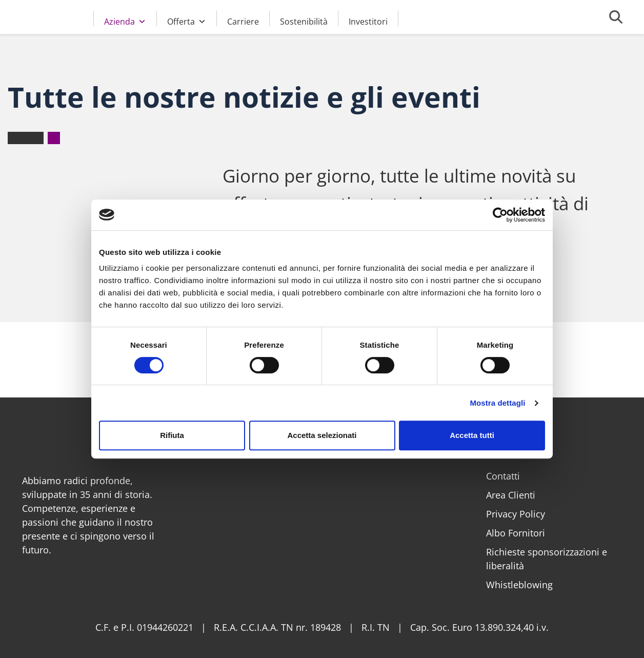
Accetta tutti (472, 435)
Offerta (187, 20)
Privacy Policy (516, 514)
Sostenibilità (304, 21)
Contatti (503, 476)
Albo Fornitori (516, 533)
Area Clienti (511, 495)
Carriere (243, 21)
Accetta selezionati (322, 435)
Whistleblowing (519, 585)
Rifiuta (172, 435)
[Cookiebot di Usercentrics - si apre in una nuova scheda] (500, 215)
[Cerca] (616, 17)
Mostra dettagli (497, 403)
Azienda (125, 20)
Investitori (368, 21)
